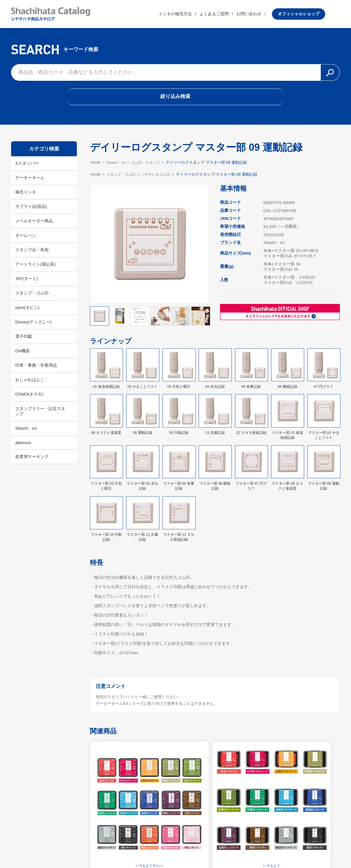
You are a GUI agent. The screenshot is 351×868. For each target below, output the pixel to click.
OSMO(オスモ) (29, 398)
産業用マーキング (32, 461)
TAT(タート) (26, 283)
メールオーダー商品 (34, 225)
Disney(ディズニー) (33, 326)
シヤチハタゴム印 (161, 179)
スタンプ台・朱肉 (32, 254)
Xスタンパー (27, 168)
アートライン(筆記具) (35, 269)
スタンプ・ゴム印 (32, 297)
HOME (96, 167)
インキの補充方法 (190, 15)
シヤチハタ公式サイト (140, 850)
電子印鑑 (24, 341)
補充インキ (26, 196)
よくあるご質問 (229, 15)
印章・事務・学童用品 (36, 370)
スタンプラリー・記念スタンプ (40, 416)
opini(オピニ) (27, 312)
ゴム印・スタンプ (150, 167)
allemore (23, 447)
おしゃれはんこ (30, 384)
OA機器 (22, 355)
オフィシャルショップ (313, 15)
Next (214, 321)
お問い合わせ (264, 15)
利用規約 (176, 850)
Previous (86, 321)
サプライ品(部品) (31, 211)
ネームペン (26, 240)
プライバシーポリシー (211, 850)
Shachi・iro (26, 433)
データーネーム (30, 182)
